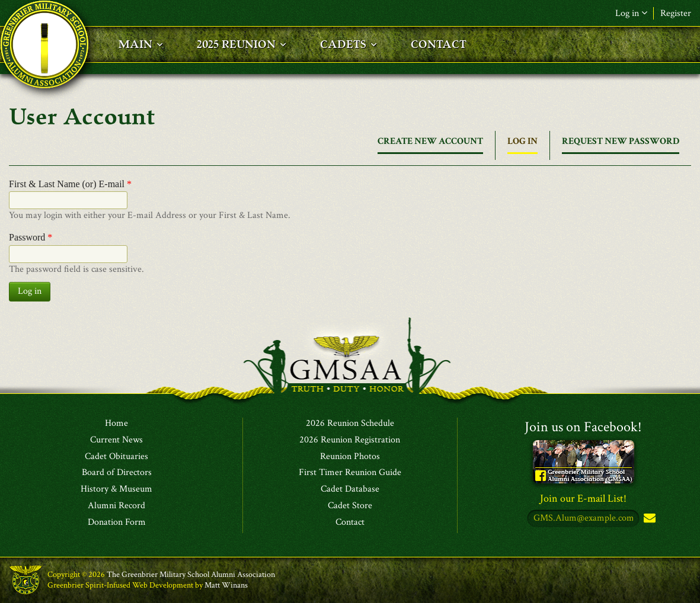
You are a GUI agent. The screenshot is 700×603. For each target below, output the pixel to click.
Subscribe (648, 519)
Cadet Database (350, 489)
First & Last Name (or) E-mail (70, 184)
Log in (631, 13)
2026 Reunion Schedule (350, 424)
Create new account (430, 141)
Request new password (621, 141)
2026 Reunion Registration (350, 440)
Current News (116, 440)
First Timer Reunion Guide (350, 473)
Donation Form (117, 522)
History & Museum (116, 489)
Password (31, 237)
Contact (350, 522)
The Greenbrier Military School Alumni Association (191, 575)
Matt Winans (226, 585)
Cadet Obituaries (116, 457)
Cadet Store (350, 506)
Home (116, 424)
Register (676, 13)
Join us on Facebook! (583, 427)
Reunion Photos (350, 457)
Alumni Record (116, 506)
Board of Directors (117, 473)
